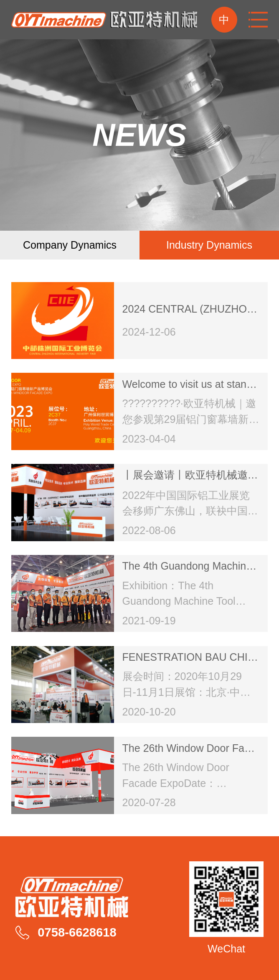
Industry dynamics (209, 245)
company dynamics (70, 245)
